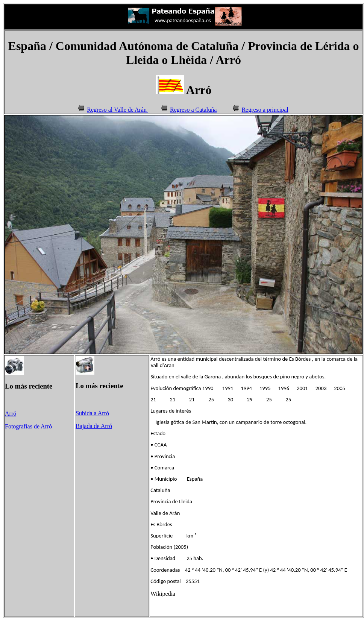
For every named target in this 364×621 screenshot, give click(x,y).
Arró (11, 414)
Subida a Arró (92, 413)
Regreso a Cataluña (193, 110)
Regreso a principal (265, 110)
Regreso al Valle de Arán (112, 110)
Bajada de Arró (94, 426)
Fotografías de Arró (28, 426)
